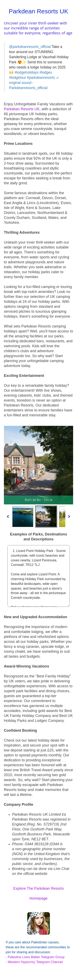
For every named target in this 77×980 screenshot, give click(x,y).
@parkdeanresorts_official (30, 47)
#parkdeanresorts (41, 78)
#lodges (46, 72)
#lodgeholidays (27, 72)
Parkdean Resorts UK (22, 109)
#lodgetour (18, 78)
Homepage (38, 898)
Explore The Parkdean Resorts (39, 888)
